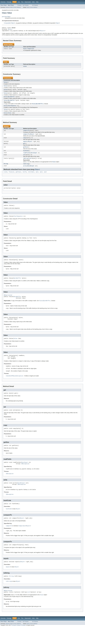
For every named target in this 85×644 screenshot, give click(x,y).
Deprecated (28, 2)
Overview (3, 2)
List (30, 163)
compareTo (26, 134)
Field (11, 7)
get (24, 147)
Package (9, 2)
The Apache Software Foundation (19, 642)
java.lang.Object (6, 17)
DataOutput (31, 171)
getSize (26, 151)
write (25, 171)
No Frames (26, 5)
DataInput (34, 157)
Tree (22, 2)
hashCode (26, 155)
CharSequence (12, 109)
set (24, 159)
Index (33, 2)
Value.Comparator (29, 50)
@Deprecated (8, 303)
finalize (12, 177)
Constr (15, 7)
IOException (25, 477)
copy (25, 142)
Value (6, 84)
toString (26, 169)
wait (37, 177)
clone (6, 177)
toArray (26, 163)
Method (19, 7)
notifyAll (31, 177)
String (6, 169)
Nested (7, 7)
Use (19, 2)
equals (25, 145)
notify (25, 177)
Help (37, 2)
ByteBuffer (11, 99)
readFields (27, 157)
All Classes (35, 5)
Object (13, 23)
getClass (18, 177)
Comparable (7, 23)
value (25, 68)
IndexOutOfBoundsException (15, 387)
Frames (19, 5)
